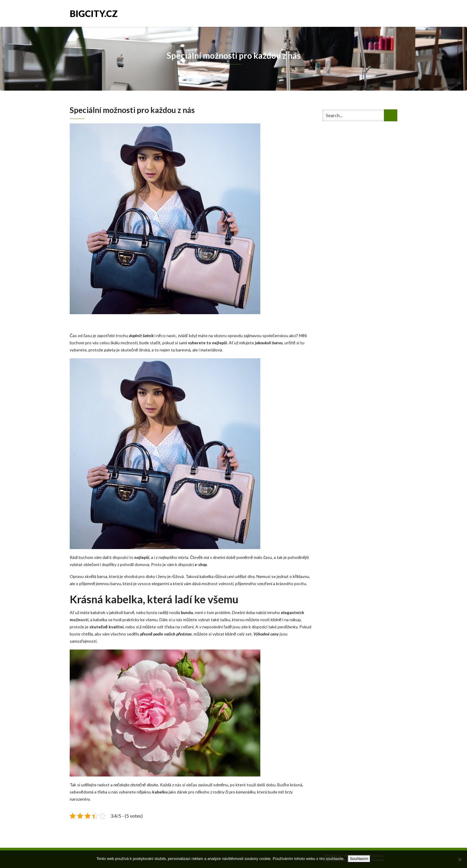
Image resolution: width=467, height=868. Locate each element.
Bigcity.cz (94, 13)
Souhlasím (359, 859)
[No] (460, 859)
